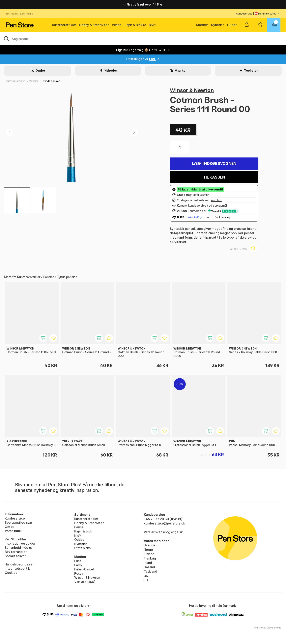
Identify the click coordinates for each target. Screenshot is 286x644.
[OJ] (143, 38)
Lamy (78, 565)
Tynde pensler (51, 81)
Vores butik (13, 531)
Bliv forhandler (16, 552)
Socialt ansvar (15, 556)
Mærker (202, 25)
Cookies (11, 573)
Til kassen (214, 177)
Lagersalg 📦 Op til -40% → (143, 50)
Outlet (232, 25)
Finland (149, 554)
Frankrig (150, 558)
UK (146, 576)
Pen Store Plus (16, 539)
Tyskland (150, 571)
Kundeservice (244, 14)
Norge (148, 550)
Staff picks (82, 548)
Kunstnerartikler (64, 25)
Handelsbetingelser (19, 564)
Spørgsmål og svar (18, 523)
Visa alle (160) (85, 582)
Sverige (150, 545)
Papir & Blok (83, 531)
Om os (10, 527)
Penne (117, 25)
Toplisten (251, 70)
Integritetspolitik (17, 568)
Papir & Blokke (135, 25)
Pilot (78, 561)
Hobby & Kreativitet (94, 25)
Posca (79, 573)
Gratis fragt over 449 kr (143, 4)
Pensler (34, 81)
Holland (149, 567)
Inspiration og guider (20, 543)
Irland (148, 563)
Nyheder (217, 25)
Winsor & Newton (192, 90)
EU (146, 580)
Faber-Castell (84, 569)
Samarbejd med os (19, 548)
